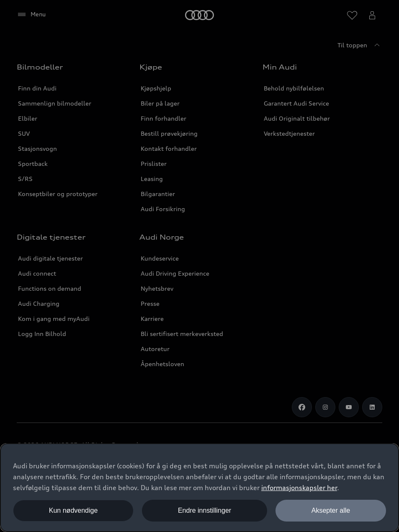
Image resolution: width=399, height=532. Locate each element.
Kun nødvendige (73, 510)
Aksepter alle (331, 510)
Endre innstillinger (205, 510)
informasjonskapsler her (299, 488)
